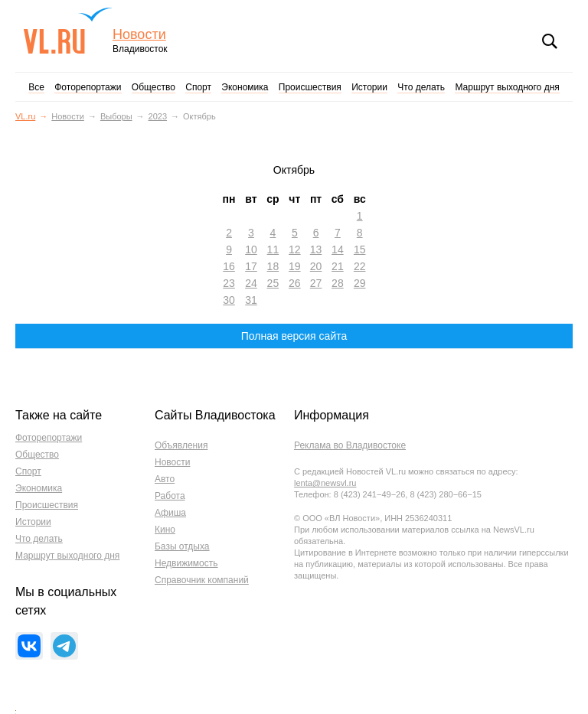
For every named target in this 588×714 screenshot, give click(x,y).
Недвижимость (186, 563)
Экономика (245, 87)
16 (229, 266)
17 (251, 266)
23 (229, 283)
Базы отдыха (182, 546)
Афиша (170, 513)
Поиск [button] (550, 41)
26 (295, 283)
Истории (369, 87)
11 (273, 249)
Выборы (116, 116)
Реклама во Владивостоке (350, 445)
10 (251, 249)
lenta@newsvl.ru (325, 483)
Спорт (198, 87)
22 (360, 266)
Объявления (181, 445)
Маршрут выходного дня (507, 87)
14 (338, 249)
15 (360, 249)
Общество (154, 87)
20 (316, 266)
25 (273, 283)
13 (316, 249)
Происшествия (310, 87)
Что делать (421, 87)
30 (229, 300)
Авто (165, 479)
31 (251, 300)
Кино (165, 530)
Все (36, 87)
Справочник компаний (202, 580)
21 (338, 266)
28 (338, 283)
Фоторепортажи (88, 87)
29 (360, 283)
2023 (158, 116)
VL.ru (68, 31)
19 (295, 266)
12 (295, 249)
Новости (139, 35)
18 (273, 266)
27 (316, 283)
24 (251, 283)
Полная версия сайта (294, 336)
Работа (170, 496)
